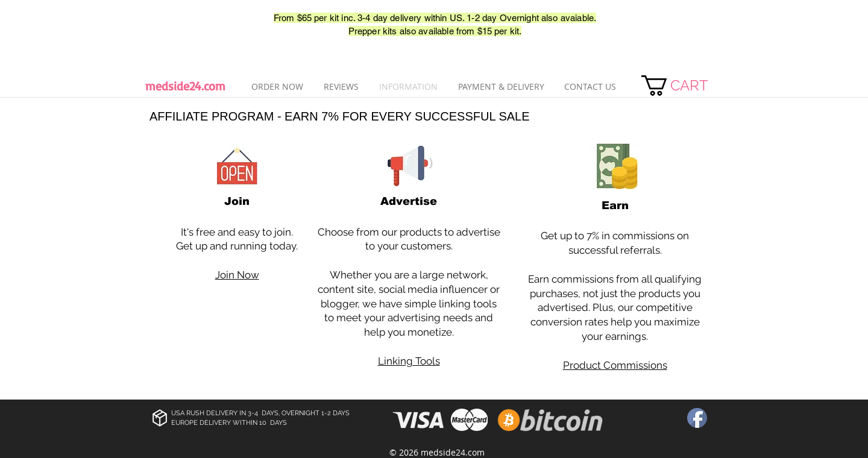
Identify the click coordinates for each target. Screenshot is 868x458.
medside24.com (185, 86)
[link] (687, 86)
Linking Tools (409, 361)
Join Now (237, 275)
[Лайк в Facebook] (181, 25)
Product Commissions (615, 365)
